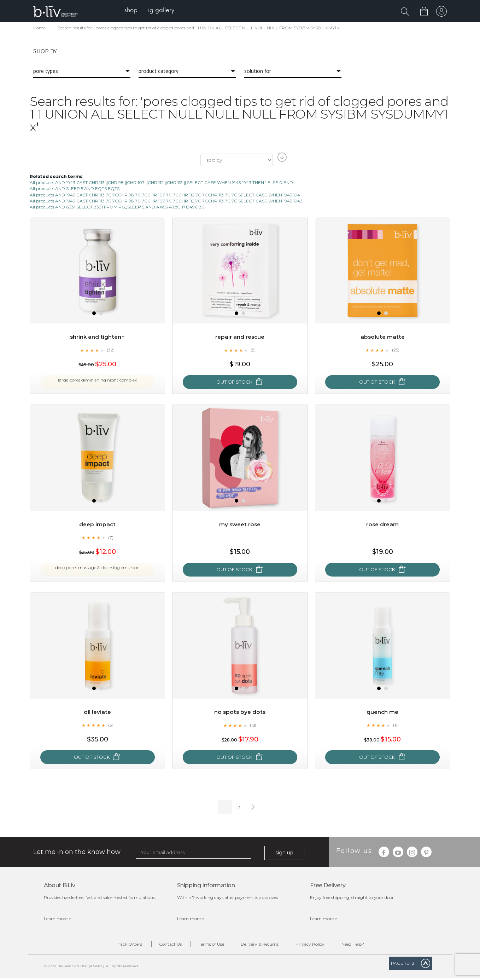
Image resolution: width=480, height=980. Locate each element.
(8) (253, 351)
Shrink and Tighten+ (97, 337)
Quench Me (383, 713)
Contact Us (162, 945)
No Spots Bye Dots (240, 713)
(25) (396, 351)
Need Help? (366, 945)
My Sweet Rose (240, 525)
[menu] (152, 11)
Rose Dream (383, 525)
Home (39, 28)
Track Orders (116, 945)
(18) (253, 726)
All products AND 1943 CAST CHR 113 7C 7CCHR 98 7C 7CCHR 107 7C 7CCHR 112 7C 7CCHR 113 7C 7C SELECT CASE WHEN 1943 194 (165, 196)
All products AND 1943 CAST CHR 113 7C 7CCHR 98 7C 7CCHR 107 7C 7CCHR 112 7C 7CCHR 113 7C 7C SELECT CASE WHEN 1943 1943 (166, 202)
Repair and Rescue (240, 337)
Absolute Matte (382, 337)
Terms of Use (209, 945)
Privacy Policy (318, 945)
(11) (396, 726)
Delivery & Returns (262, 945)
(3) (111, 726)
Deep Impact (98, 525)
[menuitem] (133, 11)
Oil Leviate (97, 713)
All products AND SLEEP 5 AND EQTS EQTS (75, 190)
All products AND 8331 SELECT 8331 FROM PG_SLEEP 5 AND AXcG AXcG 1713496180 (117, 208)
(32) (111, 351)
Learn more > (57, 919)
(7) (111, 538)
